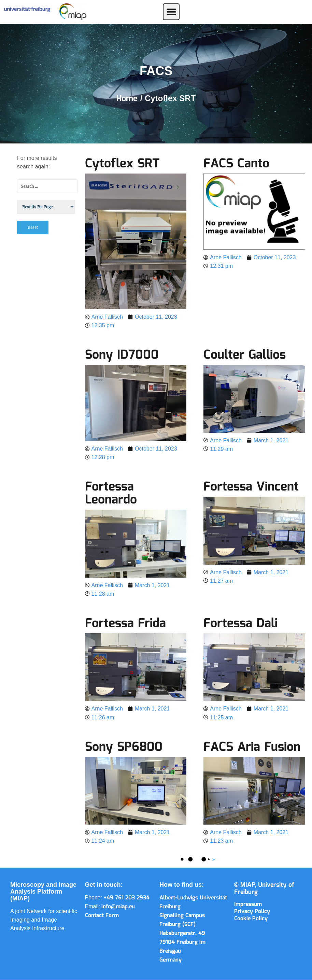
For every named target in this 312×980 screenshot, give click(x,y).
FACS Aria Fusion (252, 747)
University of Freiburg (264, 889)
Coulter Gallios (245, 355)
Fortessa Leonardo (111, 494)
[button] (171, 12)
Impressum (248, 904)
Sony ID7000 (122, 355)
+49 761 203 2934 (127, 898)
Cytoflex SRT (122, 164)
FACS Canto (236, 164)
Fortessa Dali (240, 624)
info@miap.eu (118, 907)
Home (128, 99)
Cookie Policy (251, 919)
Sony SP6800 (124, 747)
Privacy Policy (252, 912)
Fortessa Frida (125, 624)
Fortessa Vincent (251, 487)
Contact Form (102, 916)
